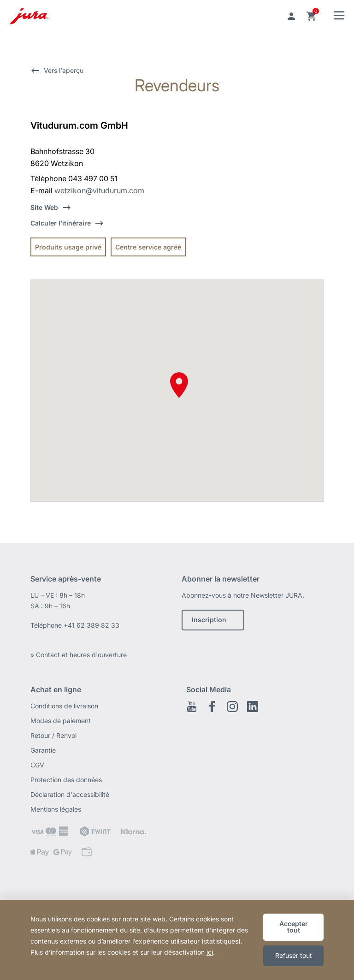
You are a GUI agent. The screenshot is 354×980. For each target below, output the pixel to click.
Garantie (43, 750)
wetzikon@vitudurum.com (99, 190)
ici (210, 952)
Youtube (192, 707)
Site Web (44, 207)
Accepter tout (294, 927)
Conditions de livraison (64, 706)
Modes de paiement (61, 721)
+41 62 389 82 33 (91, 625)
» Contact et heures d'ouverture (79, 655)
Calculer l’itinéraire (61, 223)
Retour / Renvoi (53, 735)
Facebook (212, 707)
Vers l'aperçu (64, 70)
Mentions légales (56, 809)
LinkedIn (253, 707)
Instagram (232, 707)
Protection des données (66, 780)
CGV (37, 765)
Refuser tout (294, 955)
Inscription (209, 620)
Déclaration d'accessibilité (70, 794)
